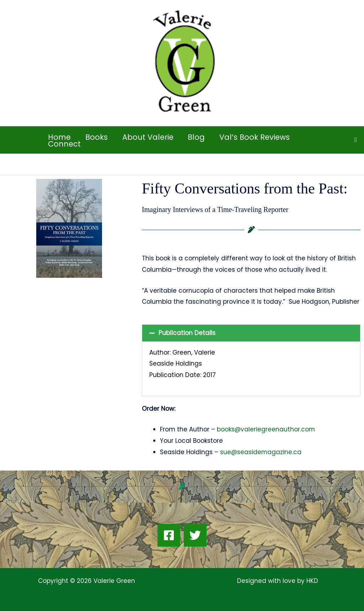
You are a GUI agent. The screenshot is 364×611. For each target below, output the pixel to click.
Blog (198, 137)
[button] (356, 140)
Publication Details (187, 333)
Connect (65, 144)
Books (97, 137)
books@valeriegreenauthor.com (266, 429)
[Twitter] (195, 535)
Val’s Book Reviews (257, 137)
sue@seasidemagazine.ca (261, 452)
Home (60, 137)
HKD (311, 581)
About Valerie (149, 137)
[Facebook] (169, 535)
